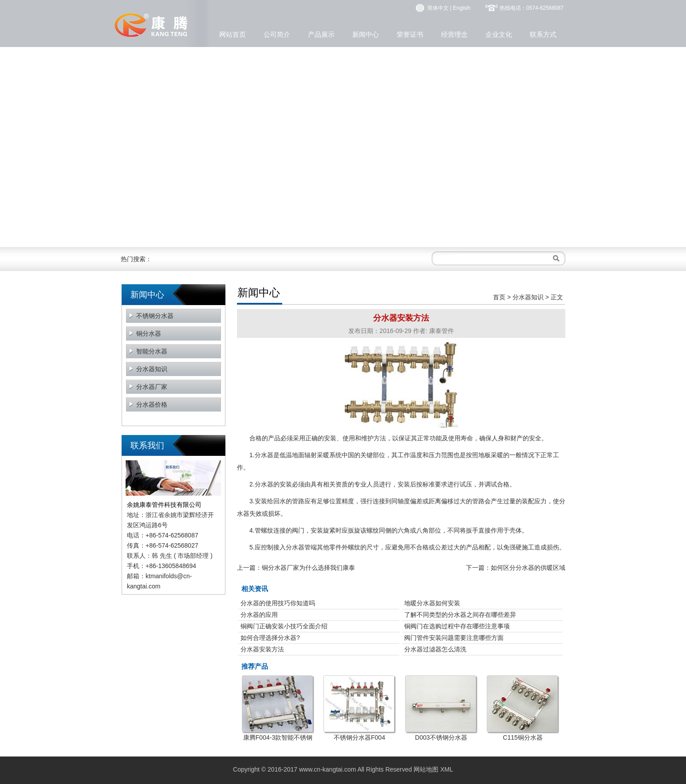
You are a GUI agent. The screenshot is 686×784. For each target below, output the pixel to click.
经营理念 (454, 34)
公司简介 (277, 34)
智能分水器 (152, 351)
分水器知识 (152, 369)
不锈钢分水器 (155, 316)
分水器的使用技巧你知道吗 (278, 603)
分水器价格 (152, 404)
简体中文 (438, 8)
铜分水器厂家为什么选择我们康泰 (308, 568)
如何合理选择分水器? (270, 638)
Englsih (462, 8)
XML (447, 769)
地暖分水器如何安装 (432, 603)
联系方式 (543, 34)
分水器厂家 (152, 387)
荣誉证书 (410, 34)
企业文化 (499, 34)
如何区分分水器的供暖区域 (528, 568)
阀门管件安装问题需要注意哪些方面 (454, 638)
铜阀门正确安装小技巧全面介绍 (284, 626)
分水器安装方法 (262, 649)
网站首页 (233, 34)
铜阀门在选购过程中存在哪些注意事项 (457, 626)
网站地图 (426, 769)
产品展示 (321, 34)
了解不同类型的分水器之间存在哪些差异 (460, 615)
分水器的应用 (259, 615)
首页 (499, 297)
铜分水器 (149, 333)
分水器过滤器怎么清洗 (435, 649)
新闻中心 (366, 34)
